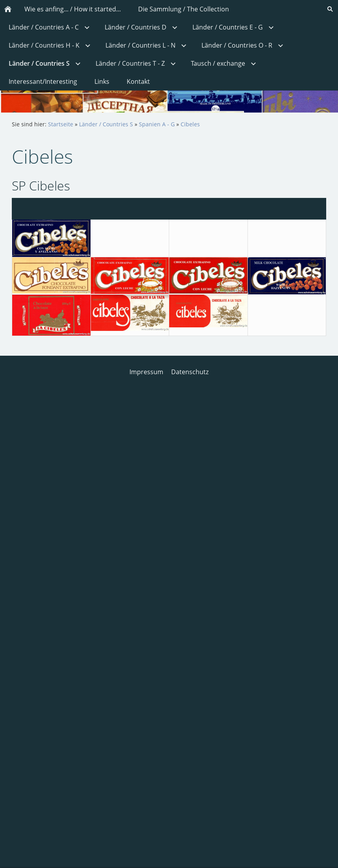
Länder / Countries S (106, 124)
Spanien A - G (157, 124)
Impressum (146, 372)
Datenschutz (190, 372)
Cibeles (190, 124)
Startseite (61, 124)
